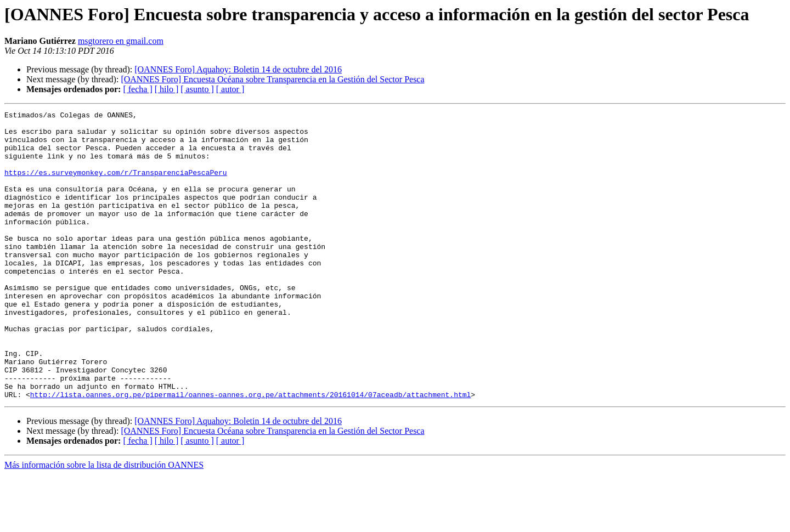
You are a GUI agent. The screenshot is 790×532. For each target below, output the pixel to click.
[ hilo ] (167, 89)
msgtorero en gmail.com (121, 41)
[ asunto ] (197, 89)
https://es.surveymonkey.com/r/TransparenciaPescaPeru (116, 185)
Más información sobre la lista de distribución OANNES (104, 522)
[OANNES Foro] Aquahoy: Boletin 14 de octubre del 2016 (238, 69)
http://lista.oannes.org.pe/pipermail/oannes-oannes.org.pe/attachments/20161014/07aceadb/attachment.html (250, 452)
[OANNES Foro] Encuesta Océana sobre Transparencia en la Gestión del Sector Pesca (272, 79)
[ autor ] (230, 89)
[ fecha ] (137, 89)
